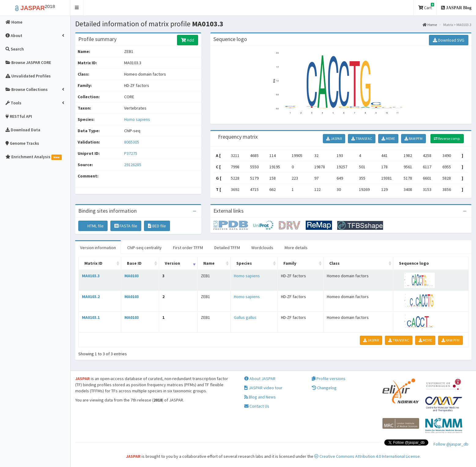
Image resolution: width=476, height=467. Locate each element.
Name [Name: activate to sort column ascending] (209, 263)
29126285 (133, 165)
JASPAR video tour (263, 388)
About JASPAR (260, 379)
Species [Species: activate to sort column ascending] (244, 263)
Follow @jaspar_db (451, 444)
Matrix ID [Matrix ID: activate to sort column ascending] (93, 263)
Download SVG (449, 40)
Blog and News (260, 397)
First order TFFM (188, 248)
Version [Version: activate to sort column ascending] (172, 263)
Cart (426, 7)
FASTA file (126, 226)
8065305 (132, 142)
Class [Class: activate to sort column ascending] (334, 263)
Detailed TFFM (227, 248)
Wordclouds (262, 248)
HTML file (93, 226)
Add (188, 40)
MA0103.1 (91, 317)
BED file (157, 226)
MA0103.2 (91, 297)
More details (296, 248)
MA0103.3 (91, 276)
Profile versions (329, 379)
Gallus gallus (245, 317)
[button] (77, 8)
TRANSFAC (362, 138)
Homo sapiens (137, 119)
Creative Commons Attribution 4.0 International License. (367, 456)
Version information (98, 248)
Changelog (324, 388)
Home (430, 25)
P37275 (131, 153)
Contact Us (257, 406)
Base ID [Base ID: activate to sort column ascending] (134, 263)
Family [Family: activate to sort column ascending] (290, 263)
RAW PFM (413, 138)
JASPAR (334, 138)
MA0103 (132, 276)
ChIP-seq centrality (144, 248)
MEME (388, 138)
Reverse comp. (447, 138)
